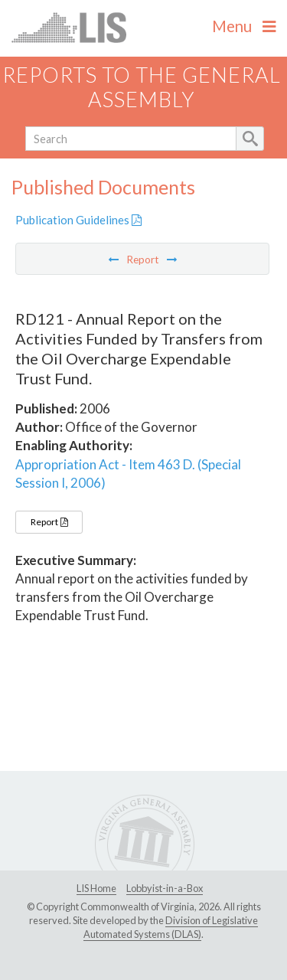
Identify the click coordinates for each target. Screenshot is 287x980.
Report (49, 522)
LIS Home (96, 888)
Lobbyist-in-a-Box (165, 888)
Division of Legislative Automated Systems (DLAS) (171, 927)
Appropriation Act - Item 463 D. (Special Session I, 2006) (128, 474)
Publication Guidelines (78, 220)
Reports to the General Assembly (142, 87)
